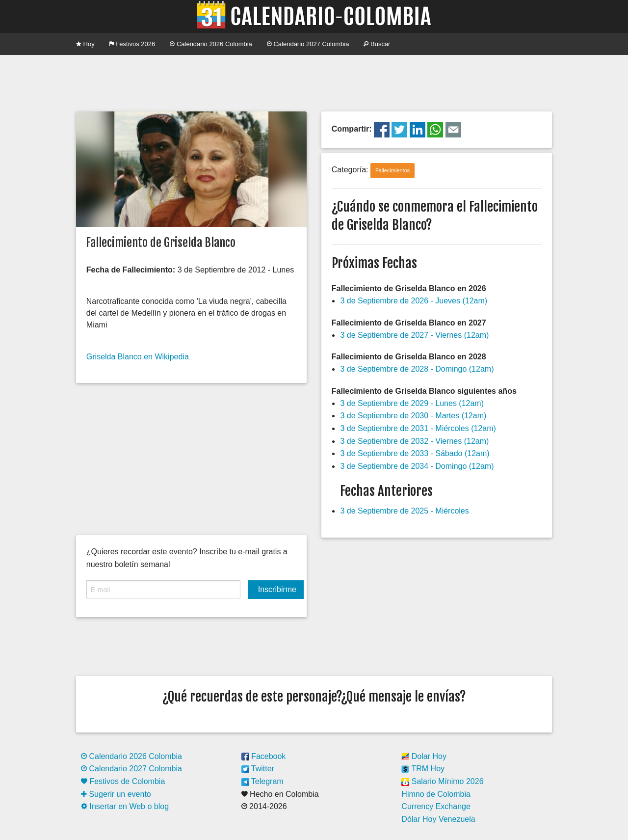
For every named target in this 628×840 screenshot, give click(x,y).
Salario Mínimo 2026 (442, 781)
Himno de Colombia (436, 794)
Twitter (258, 769)
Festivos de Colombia (123, 781)
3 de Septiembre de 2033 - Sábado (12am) (415, 453)
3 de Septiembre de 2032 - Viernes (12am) (414, 441)
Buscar (377, 44)
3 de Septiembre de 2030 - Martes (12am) (413, 416)
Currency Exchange (436, 806)
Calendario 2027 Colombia (308, 44)
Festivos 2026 (132, 44)
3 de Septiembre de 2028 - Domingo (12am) (417, 369)
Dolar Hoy (424, 756)
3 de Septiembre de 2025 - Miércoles (404, 511)
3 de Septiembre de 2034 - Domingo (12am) (417, 466)
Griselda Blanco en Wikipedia (138, 357)
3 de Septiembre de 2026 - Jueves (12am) (414, 301)
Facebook (264, 756)
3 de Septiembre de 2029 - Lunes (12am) (412, 403)
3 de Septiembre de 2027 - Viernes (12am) (414, 335)
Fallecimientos (392, 170)
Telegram (262, 781)
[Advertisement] (314, 82)
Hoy (85, 44)
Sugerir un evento (116, 794)
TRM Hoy (423, 769)
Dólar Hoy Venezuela (438, 819)
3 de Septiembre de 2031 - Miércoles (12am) (418, 428)
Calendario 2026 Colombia (211, 44)
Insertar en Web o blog (125, 806)
